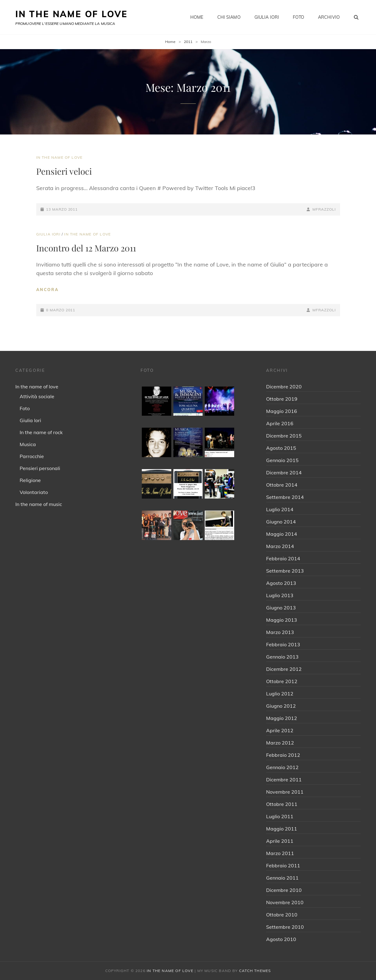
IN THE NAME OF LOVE (72, 14)
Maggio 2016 (282, 411)
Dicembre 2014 (284, 472)
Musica (28, 444)
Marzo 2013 (280, 632)
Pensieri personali (40, 468)
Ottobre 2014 (282, 485)
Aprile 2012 (280, 730)
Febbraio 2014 (283, 558)
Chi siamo (229, 17)
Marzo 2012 (280, 743)
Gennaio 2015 (282, 460)
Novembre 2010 (285, 902)
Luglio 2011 (280, 816)
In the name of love (60, 157)
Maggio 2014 (282, 534)
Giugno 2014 (281, 522)
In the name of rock (41, 432)
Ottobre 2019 (282, 399)
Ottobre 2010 (282, 915)
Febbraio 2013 (283, 644)
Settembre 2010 (285, 927)
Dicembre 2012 (284, 669)
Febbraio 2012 (283, 755)
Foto (298, 17)
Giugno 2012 (281, 706)
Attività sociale (37, 396)
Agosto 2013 (281, 583)
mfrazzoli (324, 209)
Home (197, 17)
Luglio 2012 (280, 694)
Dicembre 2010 (284, 890)
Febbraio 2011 (283, 865)
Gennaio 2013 (282, 657)
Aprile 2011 (280, 841)
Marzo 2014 (280, 546)
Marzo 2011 (280, 853)
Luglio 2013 (280, 595)
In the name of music (39, 504)
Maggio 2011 (282, 829)
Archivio (329, 17)
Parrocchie (32, 456)
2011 (188, 42)
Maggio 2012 (282, 718)
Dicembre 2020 (284, 387)
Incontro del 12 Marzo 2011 (86, 248)
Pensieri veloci (64, 171)
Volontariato (34, 492)
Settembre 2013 (285, 571)
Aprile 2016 (280, 423)
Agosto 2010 (281, 939)
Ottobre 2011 (282, 804)
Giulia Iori (267, 17)
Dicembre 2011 (284, 780)
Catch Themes (255, 971)
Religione (30, 480)
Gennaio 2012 (282, 767)
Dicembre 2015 (284, 436)
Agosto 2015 (281, 448)
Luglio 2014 (280, 509)
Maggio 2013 (282, 620)
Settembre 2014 (285, 497)
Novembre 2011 (285, 792)
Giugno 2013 (281, 608)
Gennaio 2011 (282, 878)
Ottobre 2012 (282, 681)
